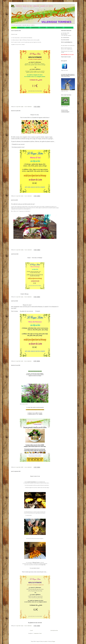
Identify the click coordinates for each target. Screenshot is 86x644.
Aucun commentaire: (28, 107)
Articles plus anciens (54, 630)
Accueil (31, 630)
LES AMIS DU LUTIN (69, 28)
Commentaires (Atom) (38, 633)
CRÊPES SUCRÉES (35, 28)
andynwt (46, 641)
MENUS (28, 28)
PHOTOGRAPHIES (51, 28)
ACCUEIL (14, 28)
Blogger (54, 641)
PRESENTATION (21, 28)
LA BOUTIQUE (43, 28)
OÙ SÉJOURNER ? (59, 28)
